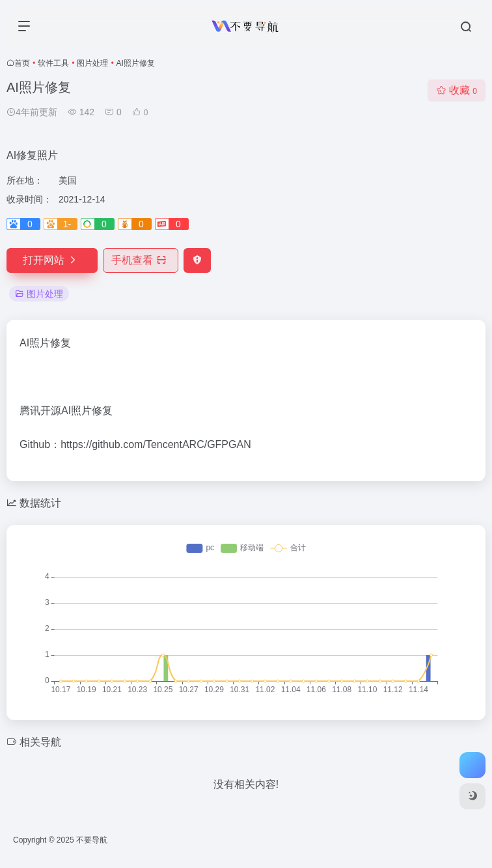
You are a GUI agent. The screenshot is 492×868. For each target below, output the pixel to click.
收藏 (457, 90)
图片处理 (92, 63)
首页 (22, 63)
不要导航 (92, 840)
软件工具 (53, 63)
